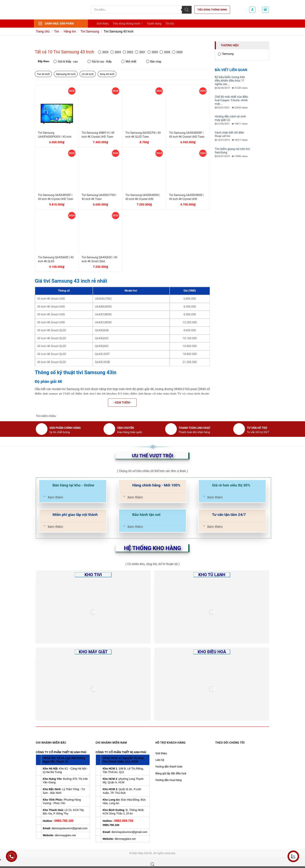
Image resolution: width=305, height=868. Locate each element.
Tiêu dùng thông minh (212, 10)
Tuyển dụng (154, 24)
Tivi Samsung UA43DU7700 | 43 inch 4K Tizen (99, 197)
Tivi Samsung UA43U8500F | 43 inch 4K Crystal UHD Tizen (187, 135)
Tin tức (170, 24)
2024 (115, 52)
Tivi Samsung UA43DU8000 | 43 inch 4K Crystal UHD (186, 197)
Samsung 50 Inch (66, 74)
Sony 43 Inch (107, 74)
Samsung (226, 54)
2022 (128, 52)
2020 (177, 52)
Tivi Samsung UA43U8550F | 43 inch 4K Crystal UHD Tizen (56, 197)
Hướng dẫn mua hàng (168, 780)
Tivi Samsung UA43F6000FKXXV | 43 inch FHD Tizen (55, 135)
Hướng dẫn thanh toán (169, 767)
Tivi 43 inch (43, 74)
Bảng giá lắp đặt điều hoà (171, 773)
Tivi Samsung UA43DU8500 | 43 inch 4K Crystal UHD (143, 197)
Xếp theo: (44, 61)
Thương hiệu (230, 45)
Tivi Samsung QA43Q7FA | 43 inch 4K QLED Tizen (143, 135)
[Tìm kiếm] (187, 10)
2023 (103, 52)
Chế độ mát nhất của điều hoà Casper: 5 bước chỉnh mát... (231, 100)
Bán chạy (154, 61)
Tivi (57, 31)
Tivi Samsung (90, 31)
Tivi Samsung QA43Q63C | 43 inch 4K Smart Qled (99, 259)
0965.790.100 (64, 821)
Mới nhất (129, 61)
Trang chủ (43, 31)
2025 (153, 52)
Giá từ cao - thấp (100, 61)
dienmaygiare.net (65, 835)
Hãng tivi (70, 31)
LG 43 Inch (88, 74)
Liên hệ (160, 760)
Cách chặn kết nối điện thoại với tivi (229, 134)
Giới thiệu (103, 24)
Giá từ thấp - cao (66, 61)
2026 (165, 52)
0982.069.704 (124, 821)
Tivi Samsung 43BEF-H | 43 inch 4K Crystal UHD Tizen (98, 135)
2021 (140, 52)
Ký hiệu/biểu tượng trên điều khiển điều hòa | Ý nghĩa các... (230, 81)
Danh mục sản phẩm (56, 24)
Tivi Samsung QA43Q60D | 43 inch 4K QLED (56, 259)
